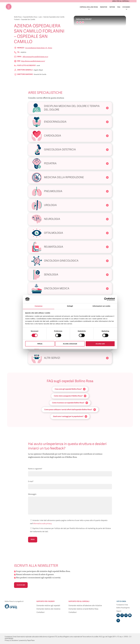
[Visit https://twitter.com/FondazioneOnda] (118, 621)
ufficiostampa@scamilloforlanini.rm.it (35, 57)
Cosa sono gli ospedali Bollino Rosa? (70, 389)
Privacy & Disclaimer (11, 640)
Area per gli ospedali (124, 1)
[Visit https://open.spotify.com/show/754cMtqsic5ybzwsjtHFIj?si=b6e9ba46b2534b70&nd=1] (130, 615)
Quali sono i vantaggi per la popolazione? (70, 416)
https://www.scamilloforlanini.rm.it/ (33, 61)
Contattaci (41, 612)
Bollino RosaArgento (123, 608)
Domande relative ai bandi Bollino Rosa (83, 609)
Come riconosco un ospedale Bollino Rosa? (70, 403)
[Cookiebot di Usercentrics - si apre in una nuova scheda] (106, 299)
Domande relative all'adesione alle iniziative (85, 606)
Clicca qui (21, 585)
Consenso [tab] (39, 306)
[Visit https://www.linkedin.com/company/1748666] (118, 615)
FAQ (122, 7)
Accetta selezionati (70, 344)
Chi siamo (130, 7)
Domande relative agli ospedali (48, 606)
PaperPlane (31, 640)
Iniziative (107, 7)
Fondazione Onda (122, 605)
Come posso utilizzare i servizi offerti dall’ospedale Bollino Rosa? (70, 410)
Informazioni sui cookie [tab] (101, 306)
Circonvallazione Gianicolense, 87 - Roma (39, 48)
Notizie (116, 7)
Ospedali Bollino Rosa (92, 7)
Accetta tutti (100, 344)
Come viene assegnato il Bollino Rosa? (70, 396)
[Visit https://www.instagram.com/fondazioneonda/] (126, 615)
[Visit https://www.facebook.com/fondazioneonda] (122, 615)
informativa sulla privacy (42, 524)
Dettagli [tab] (70, 306)
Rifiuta (40, 344)
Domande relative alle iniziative (48, 609)
